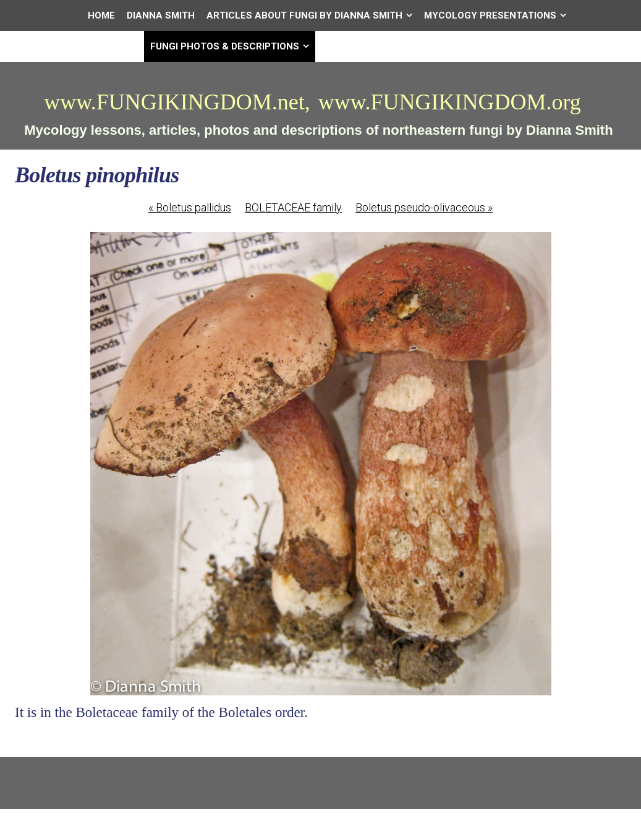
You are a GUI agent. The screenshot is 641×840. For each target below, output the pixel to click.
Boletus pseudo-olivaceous (424, 207)
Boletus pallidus (190, 207)
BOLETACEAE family (293, 207)
